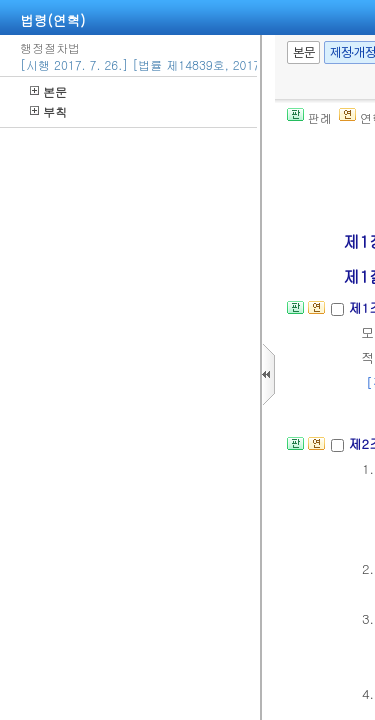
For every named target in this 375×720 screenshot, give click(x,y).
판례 (309, 117)
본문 (48, 91)
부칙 (48, 111)
